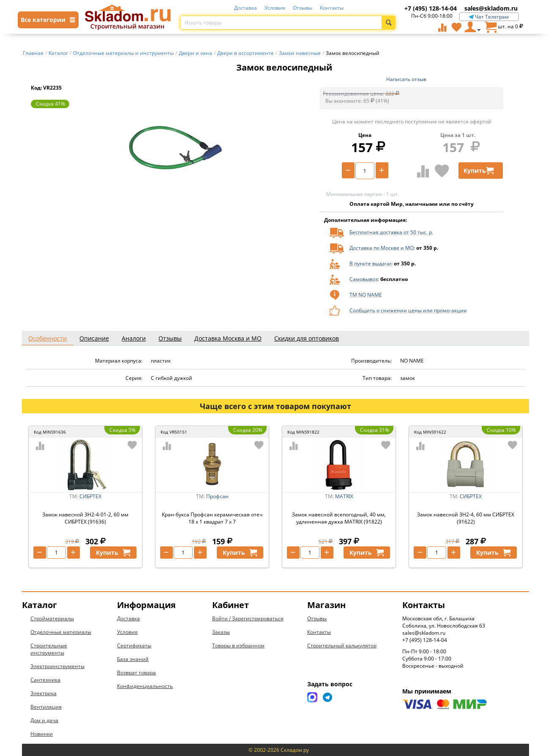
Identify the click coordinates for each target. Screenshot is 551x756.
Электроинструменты (57, 666)
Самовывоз (364, 279)
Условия (275, 8)
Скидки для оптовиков (307, 338)
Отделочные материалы (61, 632)
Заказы (221, 632)
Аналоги (134, 338)
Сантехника (45, 680)
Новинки (42, 734)
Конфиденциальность (145, 686)
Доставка (245, 8)
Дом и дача (44, 720)
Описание (94, 338)
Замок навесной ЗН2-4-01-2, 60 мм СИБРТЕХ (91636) (85, 518)
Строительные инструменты (49, 649)
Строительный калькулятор (342, 645)
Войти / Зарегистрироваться (248, 618)
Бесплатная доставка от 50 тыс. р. (391, 232)
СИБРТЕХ (90, 496)
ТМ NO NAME (366, 295)
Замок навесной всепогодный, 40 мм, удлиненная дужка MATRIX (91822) (339, 518)
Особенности (48, 338)
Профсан (217, 496)
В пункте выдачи (370, 263)
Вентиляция (46, 707)
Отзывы (303, 8)
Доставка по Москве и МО (382, 248)
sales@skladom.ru (491, 8)
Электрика (44, 693)
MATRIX (344, 496)
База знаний (133, 659)
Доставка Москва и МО (228, 338)
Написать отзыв (406, 79)
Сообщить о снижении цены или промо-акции (408, 310)
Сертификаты (134, 645)
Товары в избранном (238, 645)
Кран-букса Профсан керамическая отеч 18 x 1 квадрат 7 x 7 (212, 518)
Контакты (332, 8)
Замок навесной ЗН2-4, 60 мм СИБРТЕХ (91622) (466, 518)
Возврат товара (136, 673)
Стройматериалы (52, 618)
